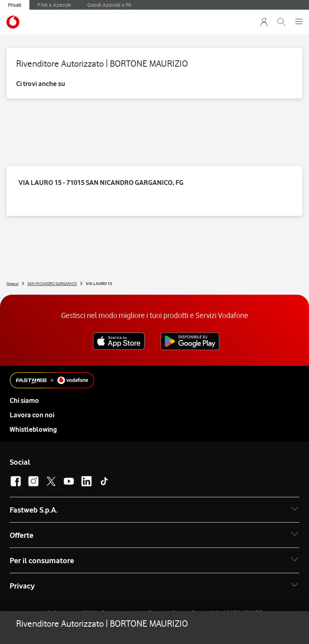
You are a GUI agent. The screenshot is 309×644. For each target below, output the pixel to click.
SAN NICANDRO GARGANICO (52, 283)
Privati (15, 5)
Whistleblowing (33, 429)
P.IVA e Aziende (54, 5)
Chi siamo (24, 400)
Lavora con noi (32, 415)
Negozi (12, 283)
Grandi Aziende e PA (109, 5)
